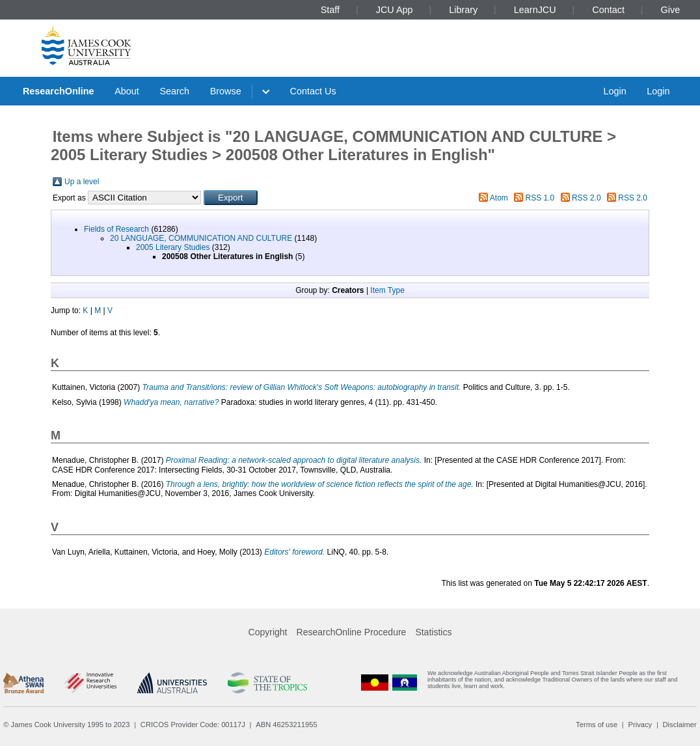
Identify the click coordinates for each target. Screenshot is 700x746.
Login (614, 91)
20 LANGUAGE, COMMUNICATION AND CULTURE (201, 238)
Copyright (268, 632)
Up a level (82, 182)
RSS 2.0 (586, 198)
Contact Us (313, 91)
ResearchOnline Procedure (352, 632)
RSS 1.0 (540, 198)
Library (463, 10)
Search (174, 91)
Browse (226, 91)
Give (671, 10)
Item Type (387, 290)
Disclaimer (680, 725)
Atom (499, 198)
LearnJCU (535, 10)
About (127, 91)
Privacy (640, 725)
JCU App (395, 10)
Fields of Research (116, 229)
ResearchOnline (59, 91)
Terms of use (597, 725)
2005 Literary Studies (173, 247)
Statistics (433, 632)
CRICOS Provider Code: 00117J (193, 725)
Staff (330, 10)
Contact (608, 10)
